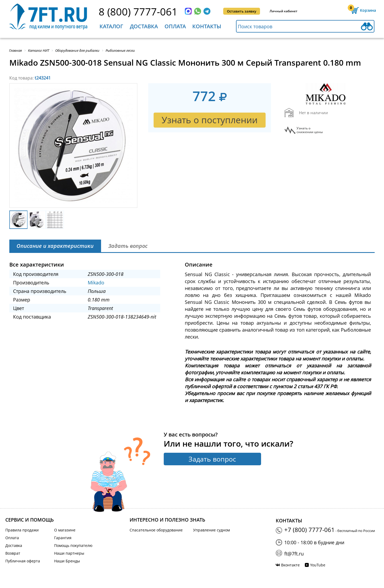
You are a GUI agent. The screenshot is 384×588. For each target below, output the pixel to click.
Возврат (13, 553)
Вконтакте (290, 565)
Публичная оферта (23, 561)
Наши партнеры (69, 553)
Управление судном (211, 530)
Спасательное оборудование (156, 530)
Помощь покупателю (73, 545)
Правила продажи (22, 530)
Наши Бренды (67, 561)
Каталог (111, 26)
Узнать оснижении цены (310, 130)
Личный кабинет (283, 11)
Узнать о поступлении (210, 120)
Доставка (144, 26)
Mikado (96, 283)
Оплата (175, 26)
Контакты (207, 26)
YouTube (318, 565)
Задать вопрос (212, 459)
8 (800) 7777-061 (138, 11)
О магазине (65, 530)
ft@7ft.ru (294, 554)
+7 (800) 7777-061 (309, 530)
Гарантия (63, 538)
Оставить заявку (242, 11)
